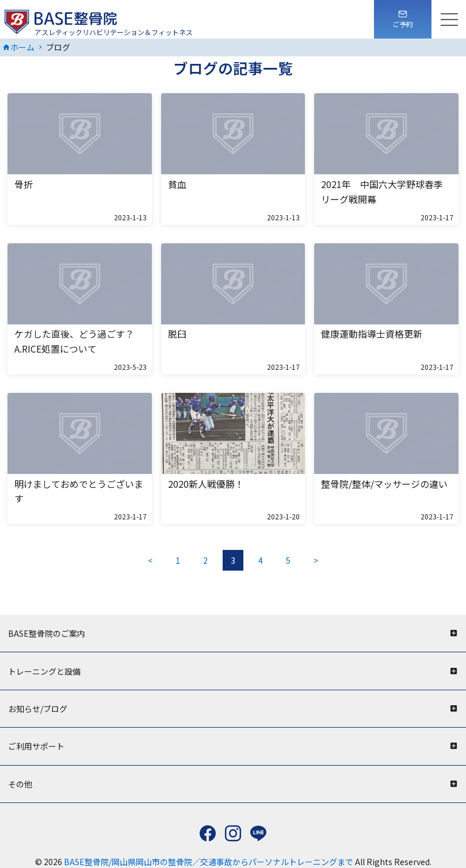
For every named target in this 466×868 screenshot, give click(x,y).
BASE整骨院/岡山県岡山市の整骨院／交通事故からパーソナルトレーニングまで (209, 862)
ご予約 (403, 24)
